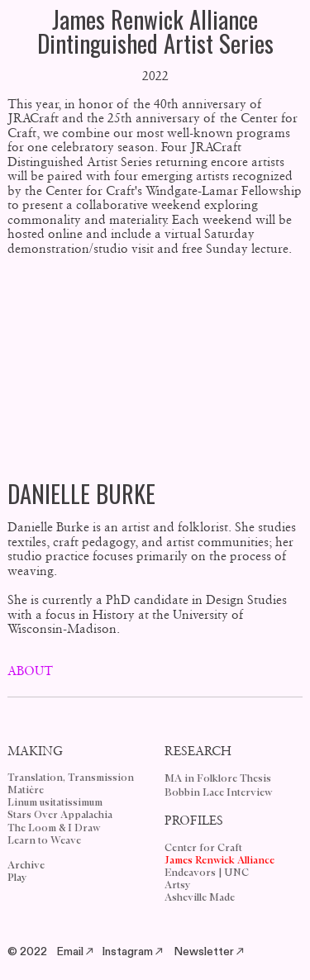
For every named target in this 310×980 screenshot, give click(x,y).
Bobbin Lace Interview (218, 793)
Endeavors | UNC (207, 873)
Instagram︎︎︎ (134, 952)
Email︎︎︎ (76, 952)
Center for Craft (203, 848)
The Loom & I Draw (54, 828)
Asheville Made (200, 898)
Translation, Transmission (71, 778)
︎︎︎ (240, 952)
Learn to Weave (44, 841)
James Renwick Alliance (219, 861)
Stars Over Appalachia (60, 815)
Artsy (178, 885)
